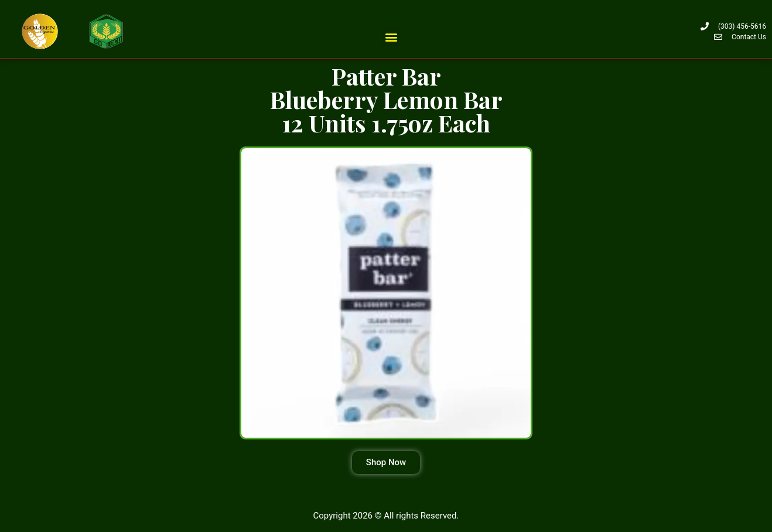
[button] (392, 37)
